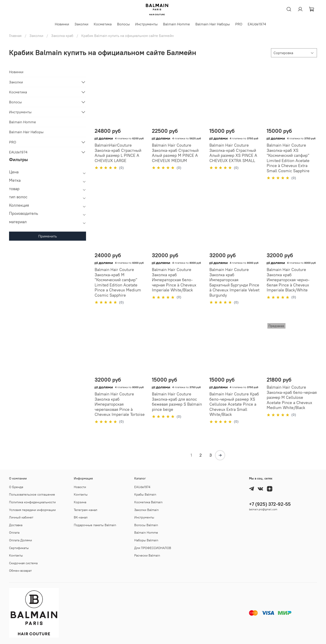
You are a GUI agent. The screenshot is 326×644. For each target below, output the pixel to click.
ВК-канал (81, 517)
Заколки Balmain (146, 510)
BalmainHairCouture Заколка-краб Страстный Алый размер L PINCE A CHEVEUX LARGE (118, 153)
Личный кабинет (21, 517)
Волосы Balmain (146, 525)
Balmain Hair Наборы (213, 24)
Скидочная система (23, 563)
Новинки (62, 24)
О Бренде (16, 487)
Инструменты (146, 24)
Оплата (14, 533)
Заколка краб (62, 36)
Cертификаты (19, 548)
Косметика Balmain (148, 502)
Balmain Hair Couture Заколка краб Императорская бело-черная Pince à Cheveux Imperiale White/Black (174, 280)
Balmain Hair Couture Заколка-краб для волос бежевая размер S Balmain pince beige (177, 402)
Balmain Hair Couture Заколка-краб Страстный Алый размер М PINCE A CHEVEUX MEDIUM (175, 153)
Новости (80, 487)
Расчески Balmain (147, 555)
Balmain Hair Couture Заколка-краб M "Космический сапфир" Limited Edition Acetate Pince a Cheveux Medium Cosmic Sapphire (118, 282)
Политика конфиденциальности (32, 502)
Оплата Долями (20, 540)
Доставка (16, 525)
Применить (48, 236)
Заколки (81, 24)
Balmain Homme (176, 24)
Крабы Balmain (145, 494)
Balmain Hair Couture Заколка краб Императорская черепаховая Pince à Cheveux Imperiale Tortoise (120, 404)
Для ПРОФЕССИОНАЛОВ (153, 548)
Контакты (16, 555)
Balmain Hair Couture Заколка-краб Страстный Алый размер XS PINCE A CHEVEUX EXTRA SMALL (233, 153)
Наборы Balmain (146, 540)
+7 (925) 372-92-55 (270, 504)
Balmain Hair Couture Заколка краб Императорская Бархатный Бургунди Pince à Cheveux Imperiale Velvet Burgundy (234, 282)
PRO (239, 24)
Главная (15, 36)
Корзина (80, 502)
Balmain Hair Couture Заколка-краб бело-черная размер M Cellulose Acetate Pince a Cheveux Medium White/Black (292, 397)
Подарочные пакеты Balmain (95, 525)
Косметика (103, 24)
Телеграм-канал (86, 510)
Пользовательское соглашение (32, 494)
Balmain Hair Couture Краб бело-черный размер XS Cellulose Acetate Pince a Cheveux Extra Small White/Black (234, 404)
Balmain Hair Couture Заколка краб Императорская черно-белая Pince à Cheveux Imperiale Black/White (288, 280)
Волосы (123, 24)
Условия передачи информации (32, 510)
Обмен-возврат (20, 571)
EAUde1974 (257, 24)
